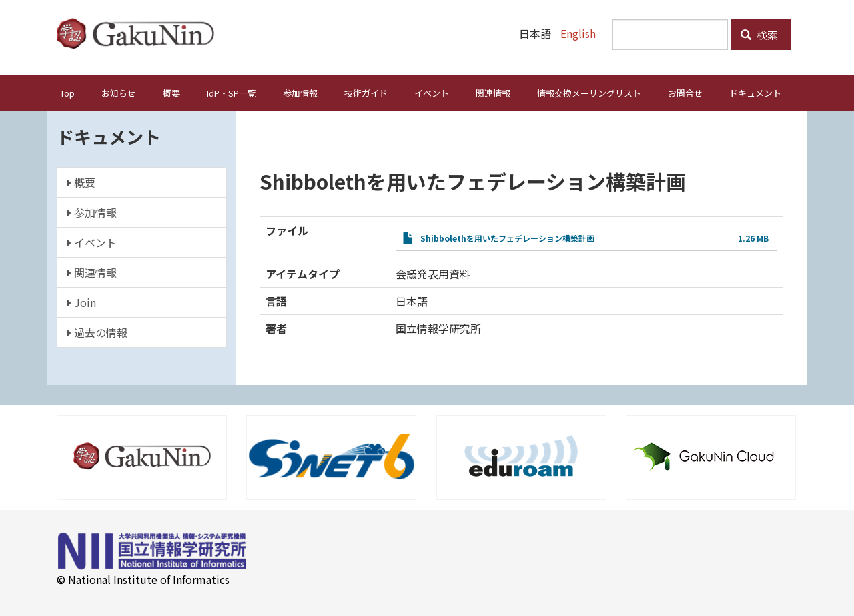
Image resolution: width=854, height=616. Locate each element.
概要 (171, 92)
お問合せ (685, 92)
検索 (759, 35)
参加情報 (300, 92)
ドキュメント (755, 92)
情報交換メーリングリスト (589, 92)
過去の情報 (97, 332)
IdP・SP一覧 (232, 92)
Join (82, 302)
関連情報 (493, 92)
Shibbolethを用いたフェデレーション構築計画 (507, 237)
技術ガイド (366, 92)
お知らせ (119, 92)
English (578, 33)
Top (67, 92)
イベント (432, 92)
